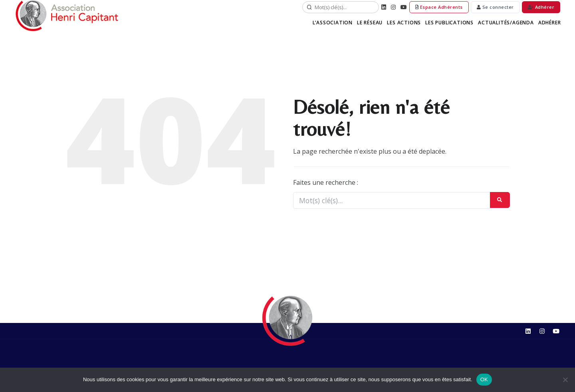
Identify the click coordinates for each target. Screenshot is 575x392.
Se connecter (495, 7)
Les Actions (405, 23)
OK (484, 379)
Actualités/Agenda (506, 23)
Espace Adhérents (439, 7)
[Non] (565, 380)
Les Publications (450, 23)
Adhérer (541, 7)
